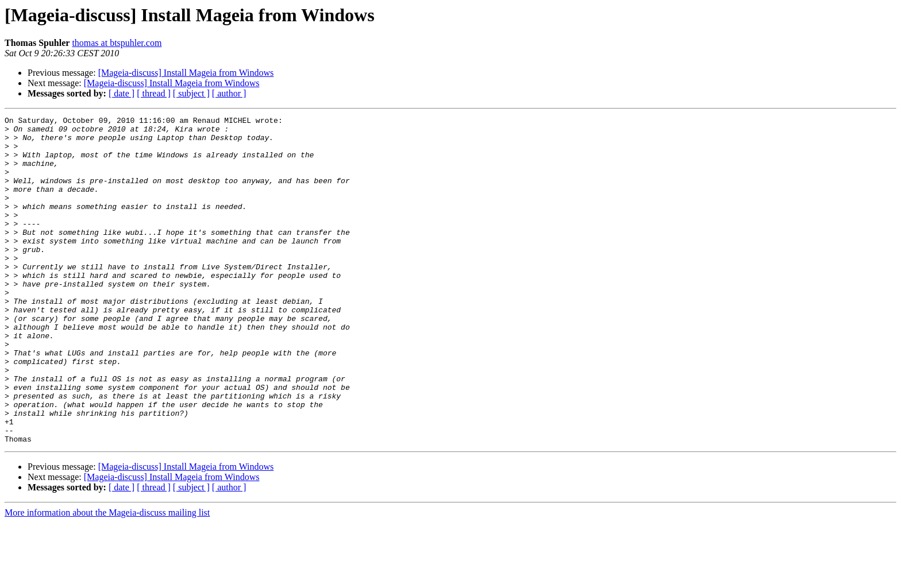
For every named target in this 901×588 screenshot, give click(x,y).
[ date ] (122, 93)
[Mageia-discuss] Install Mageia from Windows (186, 73)
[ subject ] (191, 93)
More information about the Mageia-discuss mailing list (107, 578)
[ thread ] (154, 93)
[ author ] (229, 93)
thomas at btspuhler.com (117, 43)
